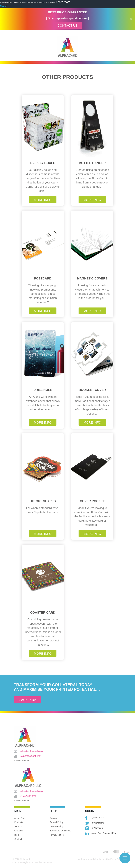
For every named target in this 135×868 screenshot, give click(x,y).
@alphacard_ (95, 828)
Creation (18, 831)
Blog (16, 835)
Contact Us (67, 26)
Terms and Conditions (60, 831)
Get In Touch (28, 700)
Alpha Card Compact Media (102, 833)
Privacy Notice (57, 835)
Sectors (18, 826)
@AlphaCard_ (95, 823)
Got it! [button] (4, 6)
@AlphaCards (95, 818)
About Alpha (20, 818)
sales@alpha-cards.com (29, 751)
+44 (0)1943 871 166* (28, 756)
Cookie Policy (56, 826)
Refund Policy (56, 822)
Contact (18, 839)
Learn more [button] (63, 2)
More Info (43, 200)
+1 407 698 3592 (25, 796)
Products (19, 822)
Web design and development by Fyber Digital (100, 859)
